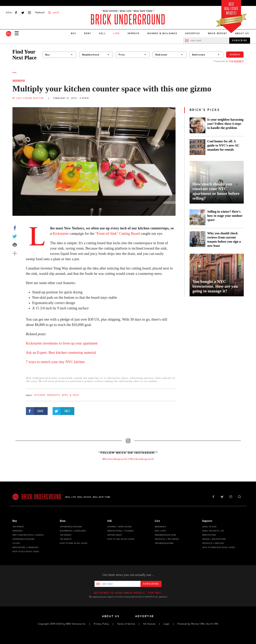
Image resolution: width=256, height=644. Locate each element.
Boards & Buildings (162, 33)
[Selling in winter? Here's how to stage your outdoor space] (197, 217)
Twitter (23, 13)
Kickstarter (61, 234)
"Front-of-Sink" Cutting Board (118, 234)
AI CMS (214, 624)
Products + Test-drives (167, 539)
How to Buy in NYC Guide (26, 552)
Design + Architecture (214, 539)
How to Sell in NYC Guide (121, 539)
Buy (74, 33)
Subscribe (151, 584)
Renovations (209, 535)
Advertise (193, 33)
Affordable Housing (24, 539)
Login (166, 624)
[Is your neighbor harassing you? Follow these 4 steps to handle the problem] (197, 125)
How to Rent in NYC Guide (74, 543)
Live (157, 521)
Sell (102, 33)
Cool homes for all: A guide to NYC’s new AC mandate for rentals (223, 145)
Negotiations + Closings (121, 531)
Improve (134, 33)
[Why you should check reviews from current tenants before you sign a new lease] (197, 239)
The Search (66, 539)
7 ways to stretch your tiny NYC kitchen (55, 362)
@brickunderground (115, 459)
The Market (18, 527)
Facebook (16, 13)
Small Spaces (209, 527)
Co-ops (16, 543)
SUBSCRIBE (240, 40)
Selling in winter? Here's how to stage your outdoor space (225, 216)
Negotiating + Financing (25, 547)
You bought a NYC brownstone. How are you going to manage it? (215, 286)
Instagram (29, 13)
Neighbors (160, 527)
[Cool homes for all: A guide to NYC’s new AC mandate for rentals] (197, 147)
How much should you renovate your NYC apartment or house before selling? (216, 191)
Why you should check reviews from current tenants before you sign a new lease (224, 239)
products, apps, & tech (63, 395)
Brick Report (218, 33)
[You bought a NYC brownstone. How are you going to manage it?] (217, 275)
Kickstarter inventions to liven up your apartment (62, 343)
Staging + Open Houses (120, 527)
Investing (17, 531)
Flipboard (40, 12)
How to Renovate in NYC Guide (219, 547)
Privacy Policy (101, 624)
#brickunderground (142, 459)
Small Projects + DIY (213, 531)
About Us (242, 33)
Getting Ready (115, 535)
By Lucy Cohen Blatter (28, 98)
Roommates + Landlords (73, 531)
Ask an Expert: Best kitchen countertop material (61, 353)
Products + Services (213, 543)
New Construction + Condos (28, 535)
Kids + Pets (160, 531)
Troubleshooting (164, 543)
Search (235, 54)
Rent (88, 33)
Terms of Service (126, 624)
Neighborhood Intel (166, 535)
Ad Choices (149, 624)
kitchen (40, 395)
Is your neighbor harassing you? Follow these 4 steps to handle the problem (225, 124)
